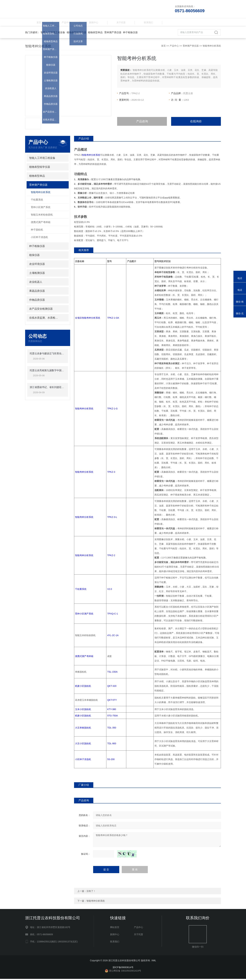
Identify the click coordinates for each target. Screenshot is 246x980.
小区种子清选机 (39, 238)
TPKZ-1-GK (113, 319)
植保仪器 (34, 256)
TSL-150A (112, 673)
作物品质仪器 (37, 301)
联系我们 (148, 23)
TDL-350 (112, 729)
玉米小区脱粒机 (83, 711)
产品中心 (66, 23)
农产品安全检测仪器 (41, 310)
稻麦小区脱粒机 (83, 687)
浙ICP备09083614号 (123, 968)
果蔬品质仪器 (37, 292)
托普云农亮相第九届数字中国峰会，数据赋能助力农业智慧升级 (48, 372)
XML (154, 962)
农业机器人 (36, 283)
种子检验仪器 (130, 34)
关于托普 (121, 23)
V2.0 (110, 590)
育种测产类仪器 (113, 34)
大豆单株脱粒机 (83, 729)
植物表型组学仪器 (77, 34)
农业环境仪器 (37, 265)
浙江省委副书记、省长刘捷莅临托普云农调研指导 (48, 388)
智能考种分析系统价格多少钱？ (157, 841)
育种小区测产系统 (41, 208)
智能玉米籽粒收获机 (42, 216)
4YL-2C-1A (113, 637)
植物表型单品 (95, 34)
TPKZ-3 (111, 473)
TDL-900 (112, 745)
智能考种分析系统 (212, 47)
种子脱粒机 (37, 231)
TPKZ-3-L (112, 518)
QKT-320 (112, 687)
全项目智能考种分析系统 (88, 319)
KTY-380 (112, 711)
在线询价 (196, 123)
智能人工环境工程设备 (53, 34)
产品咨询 (142, 123)
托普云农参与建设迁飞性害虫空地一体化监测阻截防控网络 (48, 355)
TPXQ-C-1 (112, 615)
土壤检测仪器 (37, 274)
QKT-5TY (112, 701)
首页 (39, 23)
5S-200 (111, 761)
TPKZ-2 (111, 557)
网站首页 (115, 928)
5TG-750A (112, 717)
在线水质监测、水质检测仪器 (45, 319)
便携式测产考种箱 (41, 223)
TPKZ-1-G (112, 410)
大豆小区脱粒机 (83, 745)
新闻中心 (94, 23)
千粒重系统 (37, 201)
